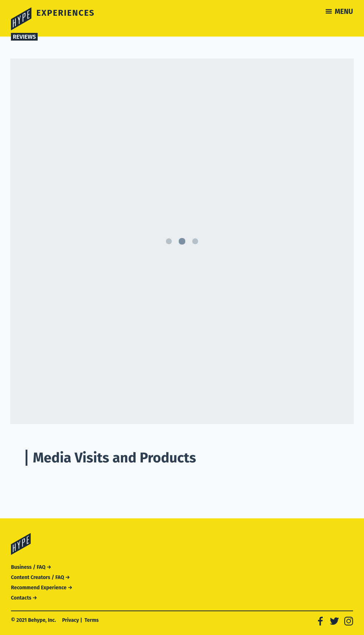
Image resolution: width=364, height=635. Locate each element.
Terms (92, 620)
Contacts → (24, 598)
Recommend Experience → (42, 588)
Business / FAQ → (31, 567)
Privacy (71, 620)
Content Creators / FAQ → (40, 577)
